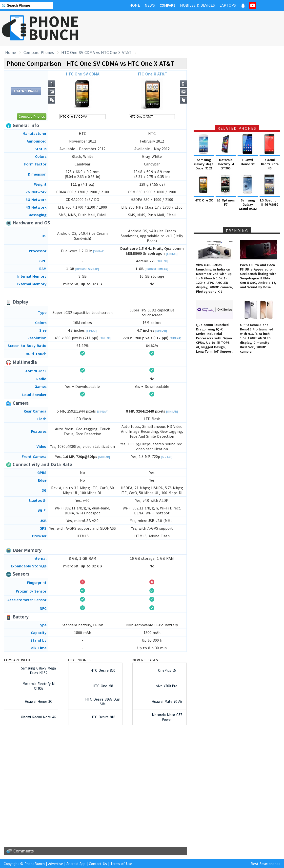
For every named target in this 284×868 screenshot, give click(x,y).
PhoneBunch (35, 864)
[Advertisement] (194, 28)
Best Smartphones (265, 864)
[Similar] (99, 251)
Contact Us (98, 864)
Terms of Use (121, 864)
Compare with (17, 660)
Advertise (56, 864)
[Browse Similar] (87, 269)
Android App (76, 864)
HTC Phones (79, 660)
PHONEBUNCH (54, 28)
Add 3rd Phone (26, 91)
